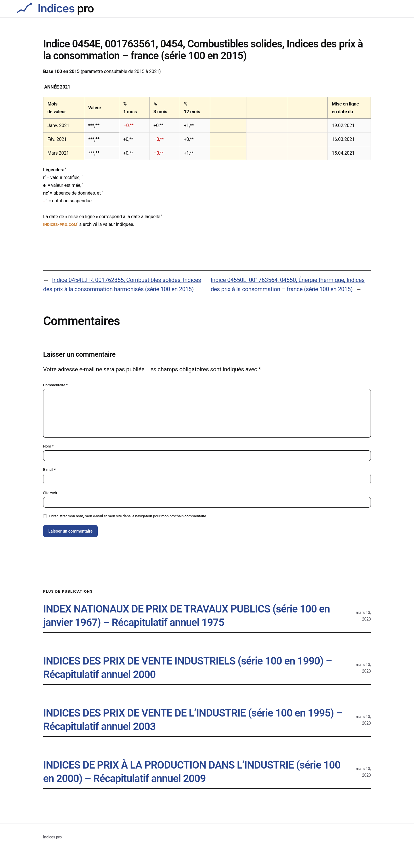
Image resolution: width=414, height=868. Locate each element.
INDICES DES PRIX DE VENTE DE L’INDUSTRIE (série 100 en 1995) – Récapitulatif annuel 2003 (193, 720)
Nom (48, 446)
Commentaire (55, 385)
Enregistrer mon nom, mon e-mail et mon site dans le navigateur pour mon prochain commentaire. (128, 516)
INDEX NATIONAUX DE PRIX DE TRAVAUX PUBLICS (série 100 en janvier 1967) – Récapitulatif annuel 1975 (186, 616)
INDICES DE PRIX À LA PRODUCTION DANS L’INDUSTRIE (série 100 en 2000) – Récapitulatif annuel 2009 (192, 772)
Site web (50, 493)
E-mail (49, 469)
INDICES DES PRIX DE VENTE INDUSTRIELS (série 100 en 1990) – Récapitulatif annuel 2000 (188, 668)
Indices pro (52, 837)
